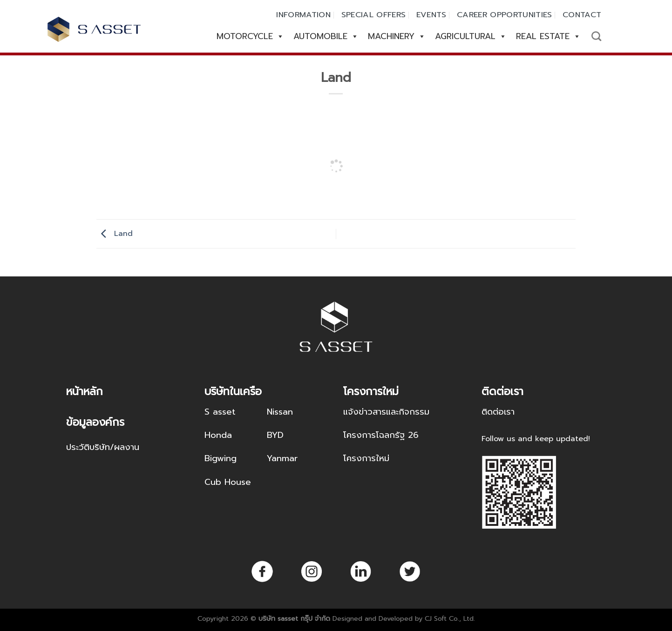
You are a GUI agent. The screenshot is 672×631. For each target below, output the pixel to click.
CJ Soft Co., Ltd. (450, 618)
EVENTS (431, 15)
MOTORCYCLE (250, 36)
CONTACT (582, 15)
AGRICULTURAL (471, 36)
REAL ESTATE (548, 36)
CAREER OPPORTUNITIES (505, 15)
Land (115, 234)
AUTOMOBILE (326, 36)
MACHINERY (397, 36)
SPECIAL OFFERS (374, 15)
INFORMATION (303, 15)
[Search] (596, 36)
